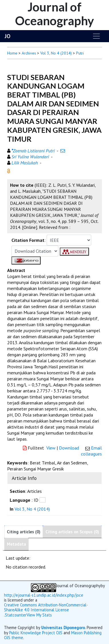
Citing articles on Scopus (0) (72, 532)
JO (7, 36)
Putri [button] (80, 53)
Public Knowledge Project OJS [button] (36, 633)
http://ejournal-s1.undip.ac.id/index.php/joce (44, 595)
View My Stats (39, 615)
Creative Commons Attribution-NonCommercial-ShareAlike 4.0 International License (46, 607)
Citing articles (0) (24, 532)
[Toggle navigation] (96, 36)
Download (69, 448)
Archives (29, 53)
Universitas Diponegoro (63, 628)
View (51, 448)
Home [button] (12, 53)
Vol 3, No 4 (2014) (56, 53)
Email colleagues (91, 451)
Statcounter (16, 615)
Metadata (16, 544)
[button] (9, 170)
